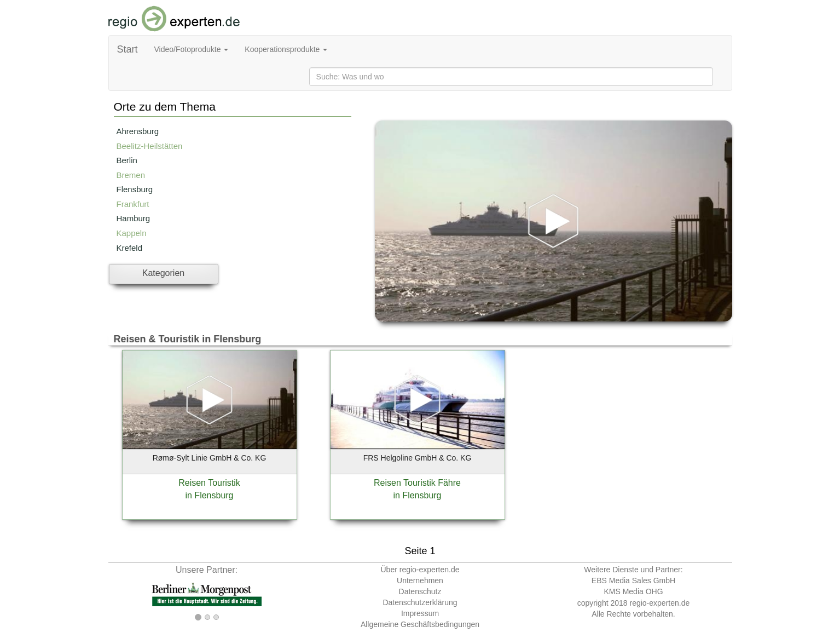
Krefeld (130, 248)
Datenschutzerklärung (420, 602)
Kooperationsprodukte (286, 49)
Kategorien (163, 273)
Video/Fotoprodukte (192, 49)
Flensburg (135, 189)
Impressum (420, 613)
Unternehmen (420, 580)
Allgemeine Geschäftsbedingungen (420, 624)
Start (128, 49)
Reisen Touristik (209, 483)
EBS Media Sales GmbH (633, 580)
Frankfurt (133, 204)
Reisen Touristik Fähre (417, 483)
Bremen (131, 175)
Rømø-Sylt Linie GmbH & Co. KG (210, 458)
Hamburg (134, 218)
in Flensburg (209, 495)
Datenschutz (420, 591)
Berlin (127, 160)
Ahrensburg (138, 131)
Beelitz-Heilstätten (150, 146)
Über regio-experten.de (420, 570)
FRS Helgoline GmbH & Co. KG (418, 458)
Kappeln (132, 233)
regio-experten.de (659, 603)
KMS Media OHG (633, 591)
